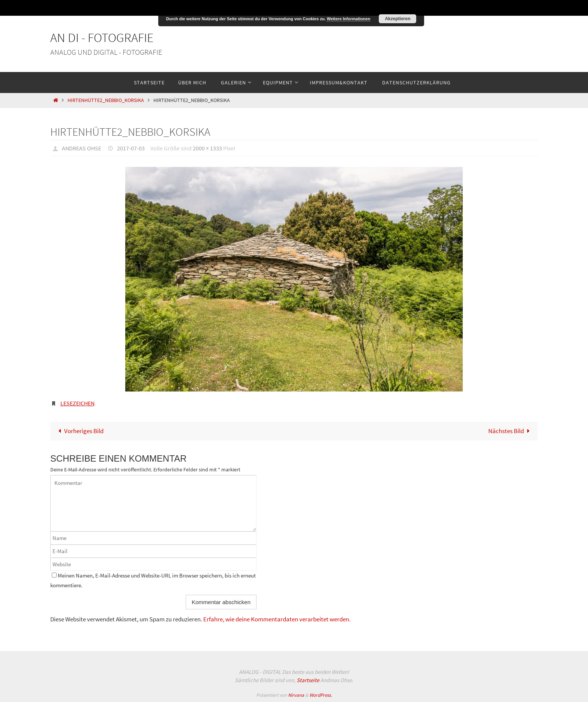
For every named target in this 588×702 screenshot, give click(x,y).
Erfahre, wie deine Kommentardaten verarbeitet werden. (277, 619)
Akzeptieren (397, 19)
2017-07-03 (131, 148)
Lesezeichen (77, 403)
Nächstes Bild (511, 431)
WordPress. (321, 695)
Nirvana (296, 695)
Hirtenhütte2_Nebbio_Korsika (106, 100)
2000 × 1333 (207, 148)
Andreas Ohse (82, 148)
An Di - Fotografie (102, 37)
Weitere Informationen (348, 19)
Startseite (308, 680)
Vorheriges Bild (79, 431)
